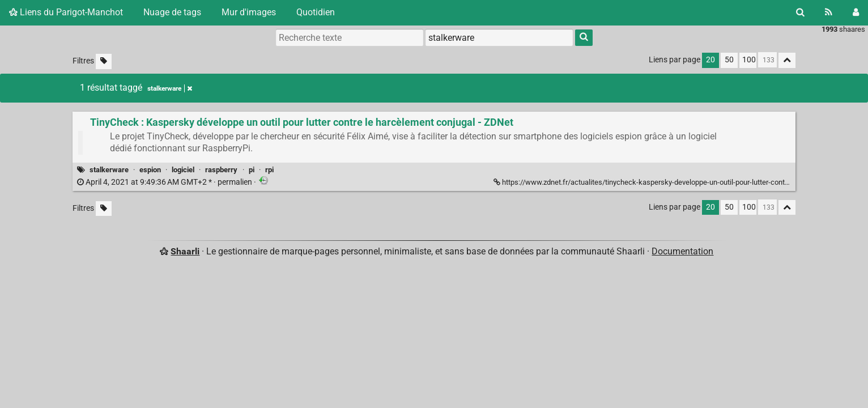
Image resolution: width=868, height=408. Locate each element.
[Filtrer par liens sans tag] (104, 61)
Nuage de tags (172, 12)
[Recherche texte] (350, 37)
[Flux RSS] (829, 12)
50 (729, 60)
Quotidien (316, 12)
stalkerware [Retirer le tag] (170, 88)
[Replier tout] (787, 60)
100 (749, 60)
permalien (165, 182)
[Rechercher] (800, 12)
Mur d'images (249, 12)
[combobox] (499, 37)
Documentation (682, 251)
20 (710, 60)
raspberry (221, 170)
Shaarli (185, 251)
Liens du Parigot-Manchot (66, 12)
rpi (269, 170)
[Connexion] (856, 12)
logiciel (183, 170)
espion (150, 170)
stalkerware (109, 170)
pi (252, 170)
